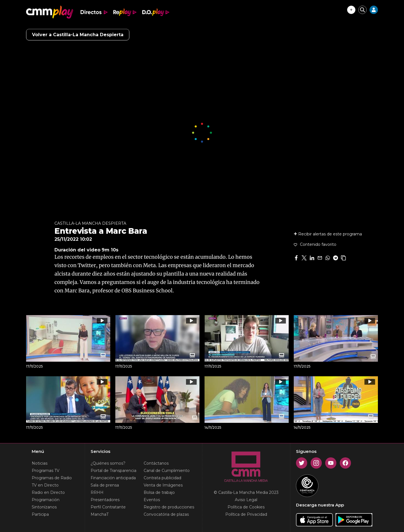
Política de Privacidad (246, 514)
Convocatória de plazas (166, 514)
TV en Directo (45, 485)
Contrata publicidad (162, 478)
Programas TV (46, 471)
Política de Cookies (246, 507)
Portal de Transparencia (113, 471)
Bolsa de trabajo (159, 492)
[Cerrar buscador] (362, 10)
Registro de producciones (169, 507)
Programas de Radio (52, 478)
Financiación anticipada (113, 478)
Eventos (152, 500)
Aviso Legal (246, 500)
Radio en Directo (48, 492)
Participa (40, 514)
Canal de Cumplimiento (167, 471)
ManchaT (100, 514)
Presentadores (105, 500)
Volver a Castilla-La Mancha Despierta (78, 35)
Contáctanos (156, 463)
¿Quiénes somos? (108, 463)
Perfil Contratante (108, 507)
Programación (46, 500)
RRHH (97, 492)
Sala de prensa (105, 485)
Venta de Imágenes (163, 485)
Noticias (40, 463)
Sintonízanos (44, 507)
